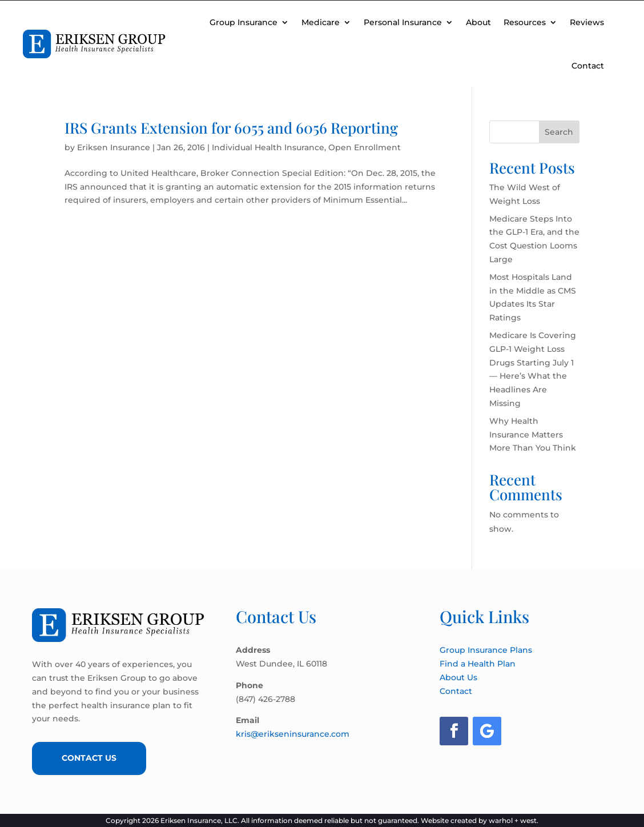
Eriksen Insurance (114, 147)
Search (559, 132)
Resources (525, 22)
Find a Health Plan (478, 664)
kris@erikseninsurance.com (293, 734)
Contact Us (89, 758)
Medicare (321, 22)
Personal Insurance (403, 22)
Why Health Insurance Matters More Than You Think (533, 435)
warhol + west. (514, 820)
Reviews (587, 22)
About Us (458, 677)
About (478, 22)
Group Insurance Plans (486, 650)
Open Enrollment (365, 147)
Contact (588, 66)
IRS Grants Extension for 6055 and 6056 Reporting (231, 128)
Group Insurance (243, 22)
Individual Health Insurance (268, 147)
